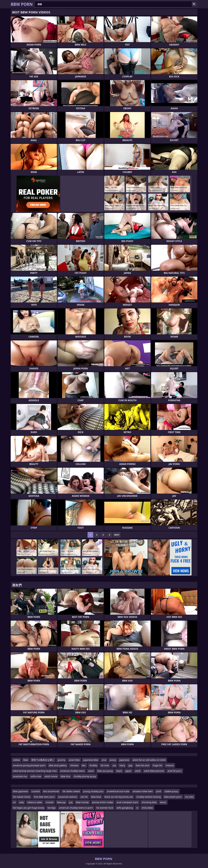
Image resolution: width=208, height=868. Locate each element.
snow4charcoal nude (118, 791)
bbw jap (61, 802)
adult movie (51, 776)
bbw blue (96, 797)
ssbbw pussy (171, 791)
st (137, 808)
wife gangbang (125, 808)
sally (21, 802)
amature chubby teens (72, 771)
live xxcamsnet (51, 791)
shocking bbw (149, 802)
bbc (84, 765)
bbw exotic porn (173, 797)
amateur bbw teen (143, 791)
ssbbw (16, 760)
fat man (105, 765)
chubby (93, 765)
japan (129, 771)
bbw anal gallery (58, 765)
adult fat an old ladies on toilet (149, 760)
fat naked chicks (22, 797)
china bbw (147, 808)
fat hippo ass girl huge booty (29, 808)
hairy (122, 765)
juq (71, 802)
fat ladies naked (71, 791)
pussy (113, 760)
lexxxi (163, 802)
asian (91, 771)
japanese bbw (91, 760)
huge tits (157, 765)
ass (114, 765)
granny (61, 760)
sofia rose (36, 776)
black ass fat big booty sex (119, 797)
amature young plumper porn (29, 765)
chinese (74, 765)
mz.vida (189, 797)
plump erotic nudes (103, 802)
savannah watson (68, 797)
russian (50, 802)
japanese (124, 760)
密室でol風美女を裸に (43, 760)
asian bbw (74, 760)
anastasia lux (20, 776)
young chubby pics (93, 791)
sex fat (84, 797)
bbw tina (66, 776)
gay (130, 765)
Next (117, 535)
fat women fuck (105, 808)
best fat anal (142, 765)
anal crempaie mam (127, 802)
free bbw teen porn (44, 797)
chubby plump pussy (85, 776)
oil (14, 802)
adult (138, 771)
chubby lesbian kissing (149, 797)
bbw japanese (21, 791)
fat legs (51, 808)
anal (104, 760)
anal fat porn (175, 771)
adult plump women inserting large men (35, 771)
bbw (26, 760)
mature (170, 765)
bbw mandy (82, 802)
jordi (159, 791)
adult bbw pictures (154, 771)
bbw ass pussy (105, 771)
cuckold (36, 791)
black (119, 771)
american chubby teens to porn (76, 808)
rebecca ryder (35, 802)
